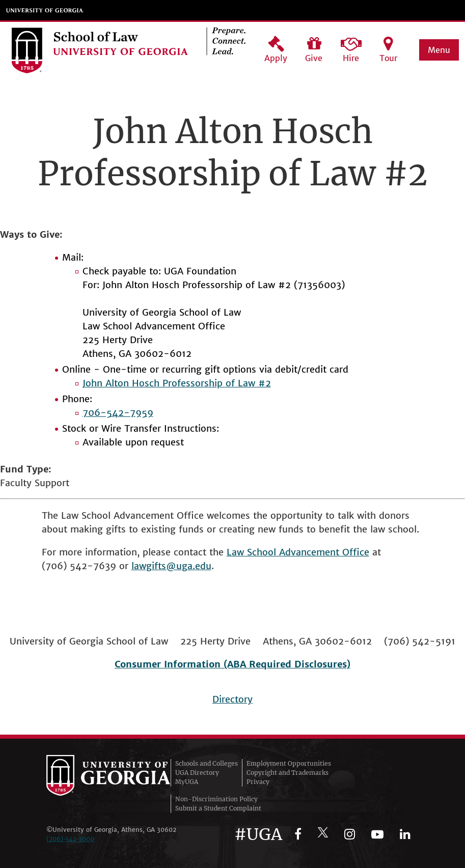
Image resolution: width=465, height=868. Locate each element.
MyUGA (187, 782)
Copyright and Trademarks (288, 773)
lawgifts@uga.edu (171, 566)
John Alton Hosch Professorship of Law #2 (177, 383)
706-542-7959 (118, 413)
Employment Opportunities (289, 763)
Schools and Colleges (207, 763)
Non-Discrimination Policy (216, 799)
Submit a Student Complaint (218, 808)
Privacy (258, 782)
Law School (253, 552)
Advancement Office (324, 552)
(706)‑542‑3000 (70, 839)
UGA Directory (197, 773)
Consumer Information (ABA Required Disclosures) (232, 664)
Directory (232, 699)
